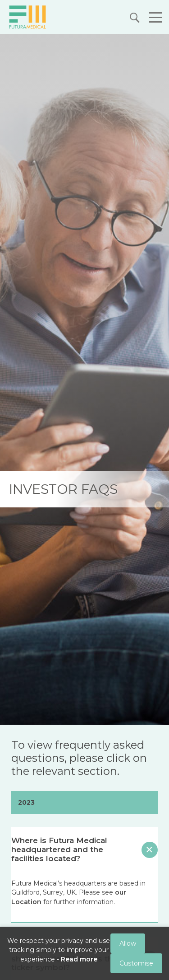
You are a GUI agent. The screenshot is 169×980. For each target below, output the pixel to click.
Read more (79, 959)
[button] (153, 19)
